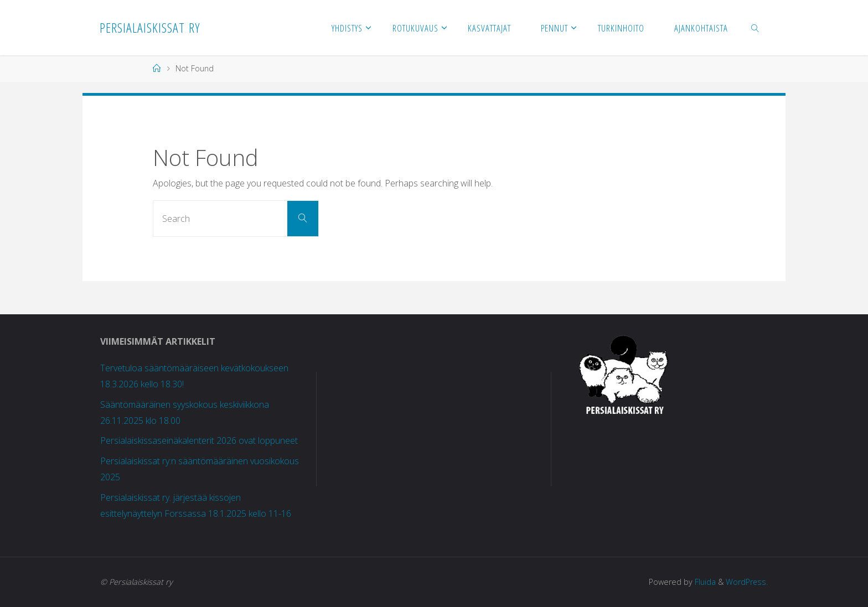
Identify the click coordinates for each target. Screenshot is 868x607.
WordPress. (746, 582)
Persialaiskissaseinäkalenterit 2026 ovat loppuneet (199, 440)
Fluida (704, 582)
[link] (756, 28)
